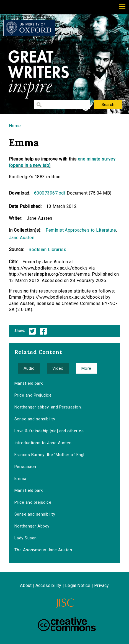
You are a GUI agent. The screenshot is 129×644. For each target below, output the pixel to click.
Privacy (101, 585)
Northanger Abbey (32, 526)
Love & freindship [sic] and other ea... (51, 431)
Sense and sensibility (35, 419)
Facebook (43, 331)
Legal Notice (78, 585)
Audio (29, 368)
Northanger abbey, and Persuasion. (48, 407)
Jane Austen (22, 238)
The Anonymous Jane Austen (43, 550)
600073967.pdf (50, 193)
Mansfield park (29, 383)
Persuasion (25, 467)
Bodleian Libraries (47, 249)
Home (15, 126)
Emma (20, 479)
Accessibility (48, 585)
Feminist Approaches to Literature (81, 230)
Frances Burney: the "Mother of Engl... (51, 455)
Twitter (32, 331)
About (26, 585)
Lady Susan (26, 538)
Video (58, 368)
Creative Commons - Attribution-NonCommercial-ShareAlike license (67, 624)
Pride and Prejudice (33, 395)
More (86, 368)
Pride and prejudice (33, 502)
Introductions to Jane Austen (43, 443)
